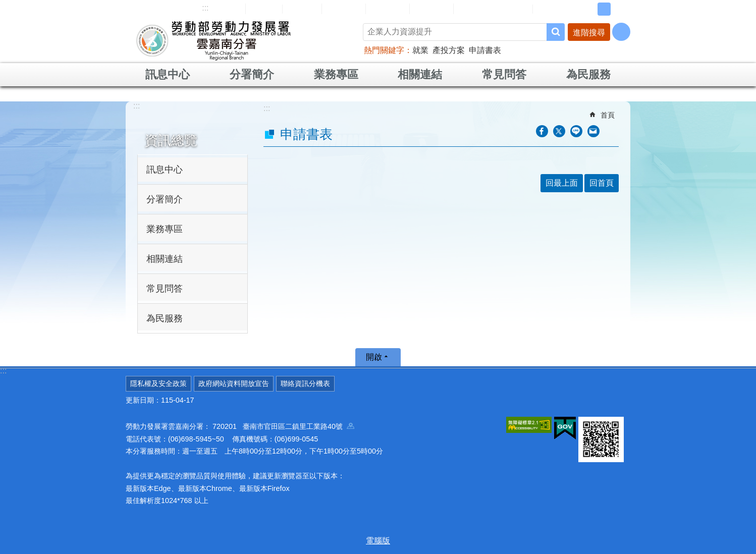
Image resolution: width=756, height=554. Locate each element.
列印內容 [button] (613, 131)
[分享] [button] (621, 32)
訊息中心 (168, 74)
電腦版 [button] (378, 541)
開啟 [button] (374, 357)
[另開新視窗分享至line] (576, 131)
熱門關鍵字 (384, 50)
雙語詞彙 (431, 9)
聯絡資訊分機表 (305, 383)
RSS (548, 9)
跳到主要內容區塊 (5, 5)
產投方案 (449, 50)
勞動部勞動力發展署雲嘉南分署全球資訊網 (213, 40)
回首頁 (264, 9)
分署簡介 (252, 74)
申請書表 (485, 50)
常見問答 (388, 9)
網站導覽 (224, 9)
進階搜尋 (589, 33)
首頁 (608, 115)
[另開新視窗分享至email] (593, 131)
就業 (420, 50)
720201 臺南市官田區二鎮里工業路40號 (283, 426)
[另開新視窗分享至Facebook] (542, 131)
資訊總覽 (171, 140)
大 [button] (620, 9)
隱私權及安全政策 (158, 383)
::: (205, 8)
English (302, 9)
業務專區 (336, 74)
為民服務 (588, 74)
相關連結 (420, 74)
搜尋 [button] (556, 32)
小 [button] (588, 9)
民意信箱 (344, 9)
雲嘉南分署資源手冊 (493, 9)
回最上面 (562, 183)
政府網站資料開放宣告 (234, 383)
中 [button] (604, 9)
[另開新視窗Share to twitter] (559, 131)
